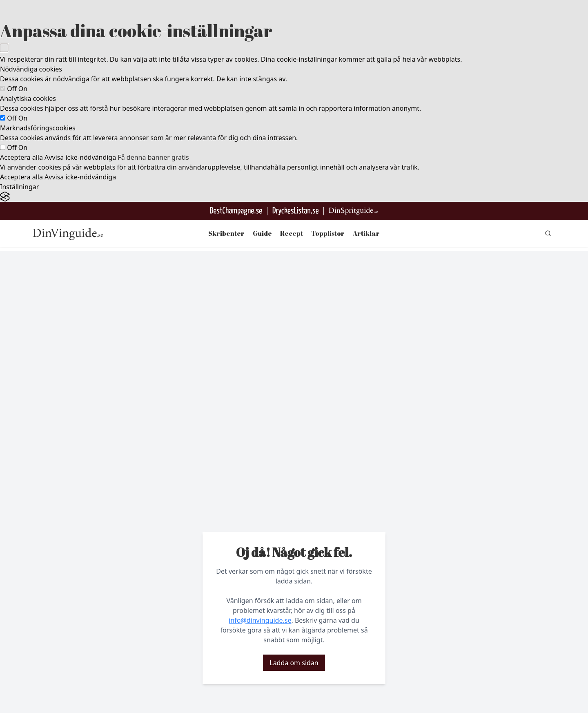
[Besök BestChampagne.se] (236, 211)
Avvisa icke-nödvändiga (80, 157)
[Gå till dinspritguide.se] (353, 211)
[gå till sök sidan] (548, 233)
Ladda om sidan (294, 663)
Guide (262, 233)
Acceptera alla (21, 157)
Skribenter (226, 233)
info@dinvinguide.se (260, 620)
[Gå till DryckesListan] (295, 211)
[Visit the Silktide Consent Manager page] (294, 197)
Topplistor (328, 233)
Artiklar (366, 233)
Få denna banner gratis (153, 157)
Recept (292, 233)
